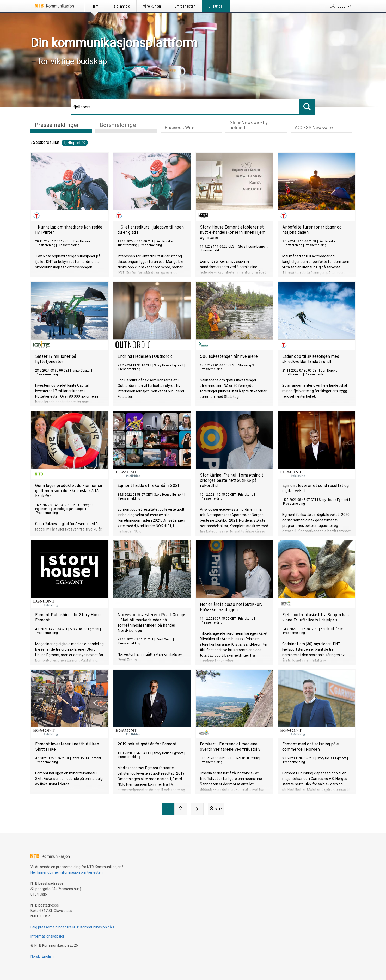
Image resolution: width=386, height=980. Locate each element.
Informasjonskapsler (47, 936)
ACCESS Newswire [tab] (314, 128)
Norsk (35, 956)
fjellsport (75, 143)
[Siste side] (216, 809)
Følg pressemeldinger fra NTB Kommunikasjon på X (73, 927)
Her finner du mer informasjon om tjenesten (67, 872)
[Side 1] (168, 809)
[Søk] (185, 107)
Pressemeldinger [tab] (57, 125)
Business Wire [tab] (180, 128)
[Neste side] (197, 809)
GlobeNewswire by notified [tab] (249, 125)
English (48, 956)
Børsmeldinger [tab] (119, 125)
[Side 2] (181, 809)
